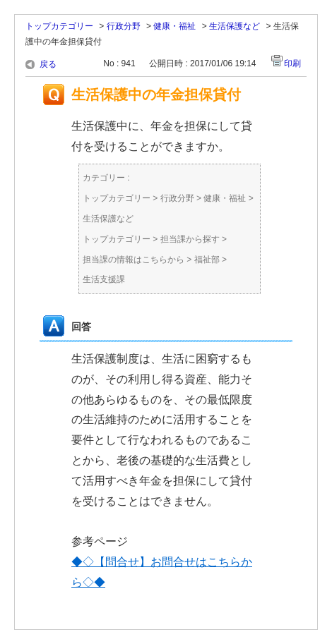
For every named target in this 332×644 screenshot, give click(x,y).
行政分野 (124, 26)
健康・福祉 (174, 26)
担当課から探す (190, 239)
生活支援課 (104, 279)
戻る (48, 64)
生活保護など (235, 26)
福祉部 (207, 260)
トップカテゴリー (59, 26)
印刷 (292, 63)
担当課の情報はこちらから (134, 260)
